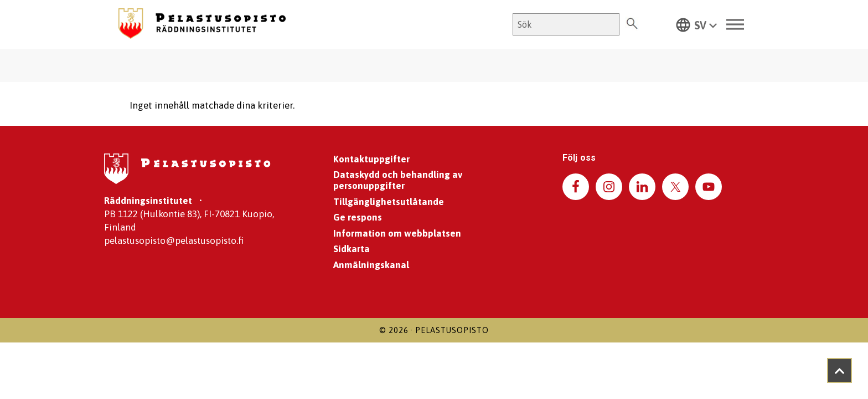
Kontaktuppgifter (371, 159)
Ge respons (358, 217)
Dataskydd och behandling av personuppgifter (398, 180)
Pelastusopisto (452, 330)
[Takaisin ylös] (839, 370)
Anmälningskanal (371, 265)
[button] (696, 24)
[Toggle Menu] (735, 25)
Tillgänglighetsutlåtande (389, 202)
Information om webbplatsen (397, 233)
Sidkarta (352, 249)
